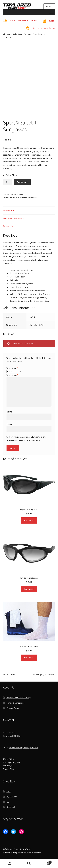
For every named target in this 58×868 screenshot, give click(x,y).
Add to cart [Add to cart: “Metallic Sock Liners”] (29, 657)
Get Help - (44, 28)
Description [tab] (8, 210)
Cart (9, 802)
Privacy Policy (13, 708)
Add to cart (22, 182)
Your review (12, 375)
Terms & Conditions (15, 703)
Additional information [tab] (14, 218)
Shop (9, 791)
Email (10, 424)
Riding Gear (17, 34)
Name (10, 412)
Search (29, 863)
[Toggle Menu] (51, 12)
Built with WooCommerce (29, 853)
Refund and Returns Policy (18, 698)
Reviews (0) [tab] (8, 226)
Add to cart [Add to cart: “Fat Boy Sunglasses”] (29, 589)
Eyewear (27, 34)
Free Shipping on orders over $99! (24, 20)
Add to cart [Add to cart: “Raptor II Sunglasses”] (29, 520)
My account (12, 797)
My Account (10, 863)
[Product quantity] (8, 182)
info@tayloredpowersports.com (24, 747)
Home (8, 34)
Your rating (12, 368)
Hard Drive (32, 197)
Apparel (16, 197)
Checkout (11, 807)
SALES (52, 21)
